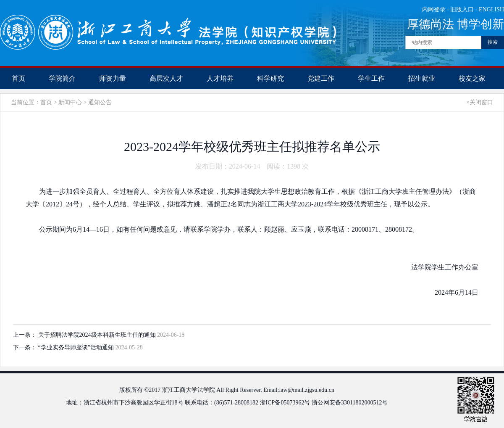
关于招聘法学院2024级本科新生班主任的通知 (98, 335)
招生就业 (422, 78)
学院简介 (62, 78)
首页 (18, 78)
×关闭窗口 (480, 102)
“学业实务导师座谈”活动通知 (77, 347)
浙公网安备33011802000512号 (350, 403)
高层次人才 (166, 78)
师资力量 (113, 78)
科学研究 (270, 78)
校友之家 (472, 78)
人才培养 (220, 78)
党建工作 (321, 78)
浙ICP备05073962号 (285, 403)
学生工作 (371, 78)
